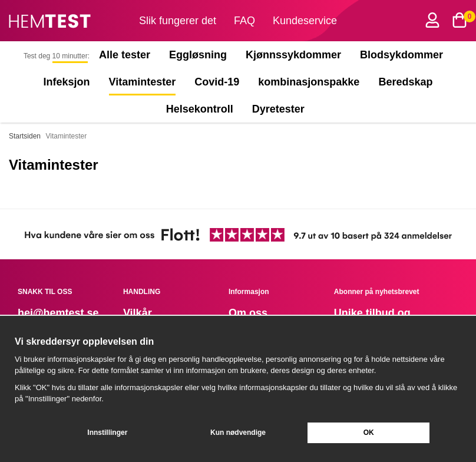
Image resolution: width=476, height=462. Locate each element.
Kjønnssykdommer (293, 55)
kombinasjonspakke (309, 82)
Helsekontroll (200, 109)
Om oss (248, 313)
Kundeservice (305, 21)
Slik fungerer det (178, 21)
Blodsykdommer (401, 55)
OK (369, 433)
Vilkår (138, 313)
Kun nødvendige (238, 433)
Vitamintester (143, 82)
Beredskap (405, 82)
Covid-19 (217, 82)
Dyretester (281, 109)
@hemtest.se (66, 313)
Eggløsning (198, 55)
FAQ (244, 21)
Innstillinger (107, 433)
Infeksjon (67, 82)
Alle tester (125, 55)
